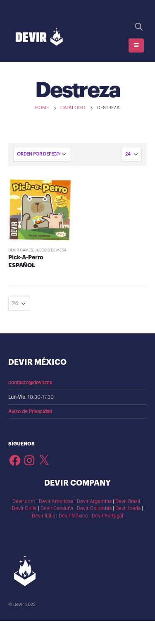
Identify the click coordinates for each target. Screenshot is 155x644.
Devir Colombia (94, 508)
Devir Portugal (107, 516)
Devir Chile (24, 508)
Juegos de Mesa (51, 250)
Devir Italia (43, 516)
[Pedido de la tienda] (42, 154)
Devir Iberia (128, 508)
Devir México (73, 516)
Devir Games (21, 250)
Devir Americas (56, 501)
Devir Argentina (94, 501)
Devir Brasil (128, 501)
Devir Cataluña (57, 508)
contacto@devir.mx (30, 383)
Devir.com (24, 501)
